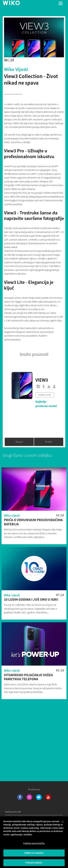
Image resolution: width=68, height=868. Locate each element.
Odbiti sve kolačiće (34, 855)
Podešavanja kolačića (34, 846)
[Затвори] (63, 824)
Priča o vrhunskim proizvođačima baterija (33, 522)
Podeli (49, 442)
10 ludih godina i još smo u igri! (31, 600)
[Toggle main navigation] (61, 3)
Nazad (19, 442)
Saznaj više (45, 395)
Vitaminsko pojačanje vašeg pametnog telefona (28, 677)
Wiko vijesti (16, 69)
